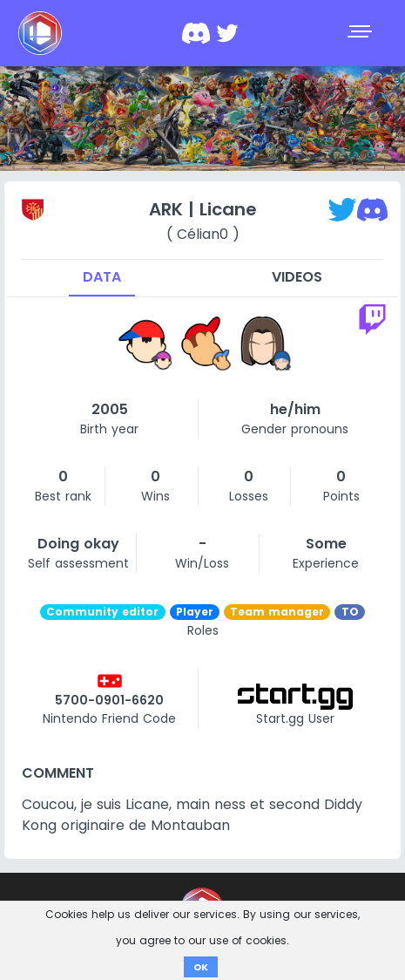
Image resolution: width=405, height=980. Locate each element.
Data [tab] (102, 277)
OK (201, 967)
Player (195, 612)
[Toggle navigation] (361, 33)
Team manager (277, 612)
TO (350, 612)
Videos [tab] (297, 277)
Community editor (102, 612)
